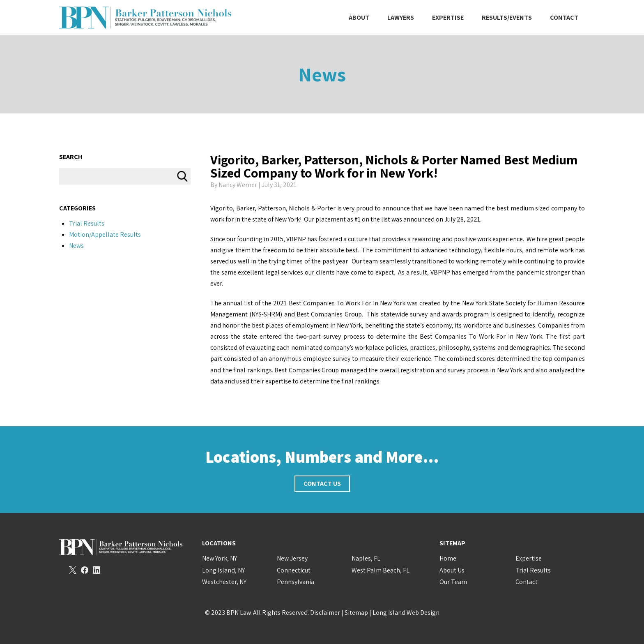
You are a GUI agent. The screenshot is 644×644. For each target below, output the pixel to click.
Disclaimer (325, 613)
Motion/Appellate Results (105, 234)
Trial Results (87, 223)
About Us (452, 570)
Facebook (85, 570)
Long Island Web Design (406, 613)
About (359, 17)
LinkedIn (97, 570)
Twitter (73, 570)
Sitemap (356, 613)
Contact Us (322, 484)
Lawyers (401, 17)
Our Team (453, 582)
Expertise (448, 17)
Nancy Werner (238, 185)
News (322, 74)
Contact (564, 17)
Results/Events (507, 17)
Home (448, 558)
